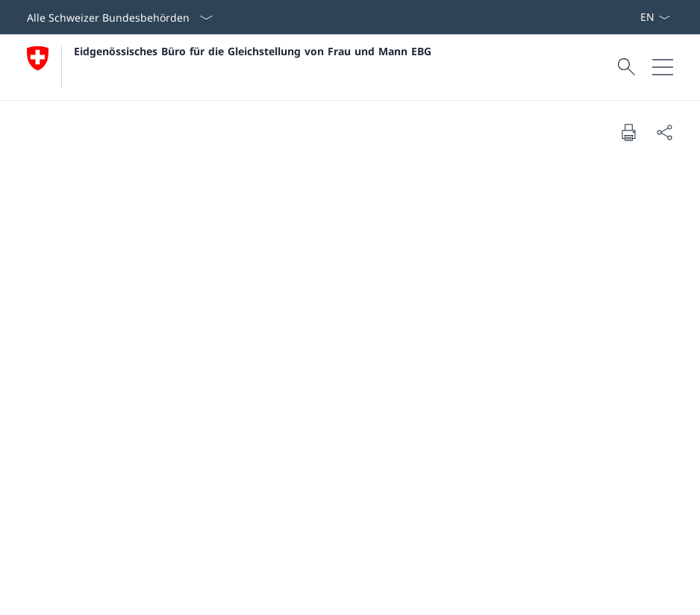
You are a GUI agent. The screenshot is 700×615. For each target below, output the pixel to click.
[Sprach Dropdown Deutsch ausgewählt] (655, 17)
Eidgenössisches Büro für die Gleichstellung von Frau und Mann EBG (253, 51)
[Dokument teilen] (664, 132)
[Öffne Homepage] (229, 67)
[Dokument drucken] (628, 132)
